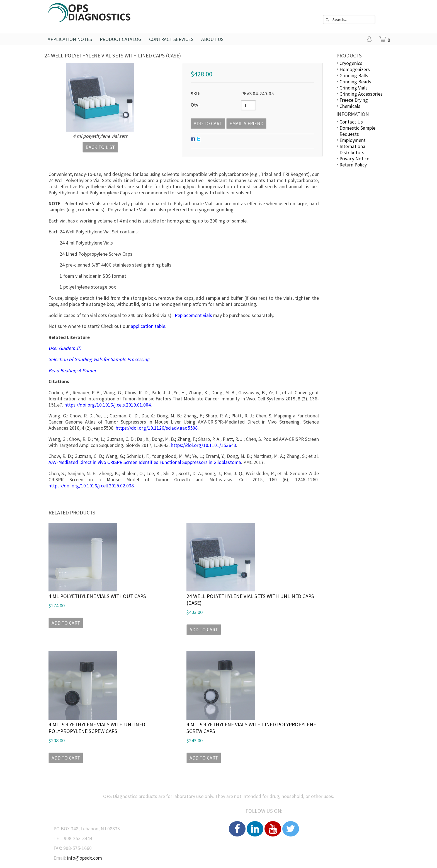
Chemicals (350, 106)
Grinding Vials (354, 88)
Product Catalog (121, 39)
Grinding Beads (355, 82)
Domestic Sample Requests (357, 131)
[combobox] (349, 20)
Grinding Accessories (361, 94)
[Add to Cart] (208, 124)
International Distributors (353, 149)
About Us (212, 39)
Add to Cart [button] (66, 623)
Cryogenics (351, 63)
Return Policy (353, 165)
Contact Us (351, 122)
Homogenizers (355, 69)
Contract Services (171, 39)
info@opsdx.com (85, 858)
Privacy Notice (354, 159)
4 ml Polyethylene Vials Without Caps (97, 596)
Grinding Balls (354, 76)
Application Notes (70, 39)
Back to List (100, 147)
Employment (353, 140)
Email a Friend (246, 124)
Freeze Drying (354, 100)
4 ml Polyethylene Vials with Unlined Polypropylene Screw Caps (97, 728)
